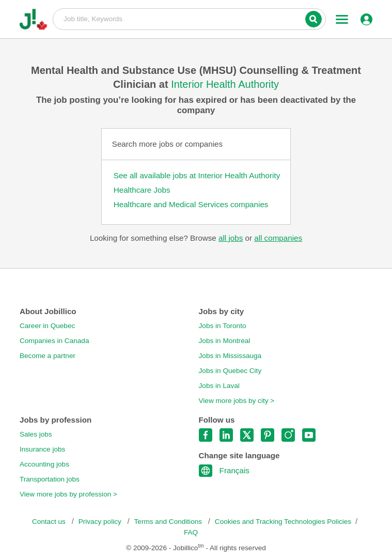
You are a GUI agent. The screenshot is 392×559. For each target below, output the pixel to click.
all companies (278, 238)
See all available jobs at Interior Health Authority (197, 175)
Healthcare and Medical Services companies (191, 204)
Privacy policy (101, 522)
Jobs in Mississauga (230, 356)
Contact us (50, 522)
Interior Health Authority (225, 84)
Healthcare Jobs (142, 190)
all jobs (231, 238)
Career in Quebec (47, 326)
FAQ (191, 532)
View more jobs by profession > (68, 494)
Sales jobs (36, 434)
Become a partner (48, 356)
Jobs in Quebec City (230, 371)
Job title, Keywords (189, 19)
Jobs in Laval (219, 386)
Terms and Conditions (169, 522)
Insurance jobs (42, 449)
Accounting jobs (44, 464)
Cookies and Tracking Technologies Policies (283, 522)
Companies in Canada (54, 341)
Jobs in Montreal (225, 341)
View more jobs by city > (237, 401)
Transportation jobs (50, 479)
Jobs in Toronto (223, 326)
